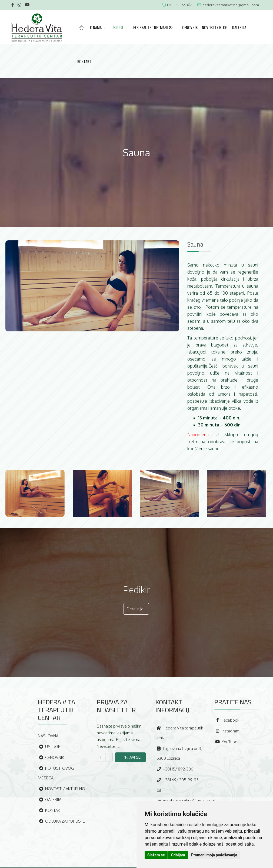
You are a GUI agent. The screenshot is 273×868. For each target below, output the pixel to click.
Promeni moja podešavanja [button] (214, 855)
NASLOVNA (48, 736)
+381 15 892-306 (179, 5)
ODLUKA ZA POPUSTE (61, 821)
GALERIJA (239, 27)
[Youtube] (27, 5)
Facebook (227, 720)
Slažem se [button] (156, 855)
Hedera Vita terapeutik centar (179, 733)
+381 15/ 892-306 (174, 769)
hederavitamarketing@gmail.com (231, 5)
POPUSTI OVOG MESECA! (56, 773)
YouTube (226, 742)
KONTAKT (84, 61)
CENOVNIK (190, 27)
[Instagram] (19, 5)
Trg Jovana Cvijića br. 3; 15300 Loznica (179, 753)
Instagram (227, 731)
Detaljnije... (136, 609)
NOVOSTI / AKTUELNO (61, 789)
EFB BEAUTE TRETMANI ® (153, 27)
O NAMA (96, 27)
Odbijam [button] (178, 855)
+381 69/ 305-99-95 (177, 780)
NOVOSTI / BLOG (215, 27)
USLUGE (117, 27)
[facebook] (13, 5)
